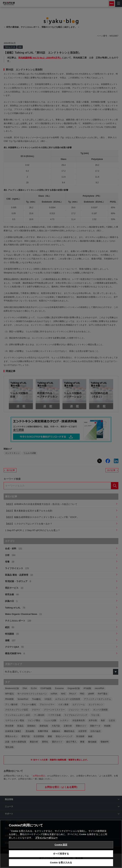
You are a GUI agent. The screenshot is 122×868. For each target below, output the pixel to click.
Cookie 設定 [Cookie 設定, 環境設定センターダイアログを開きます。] (61, 845)
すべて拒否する (61, 854)
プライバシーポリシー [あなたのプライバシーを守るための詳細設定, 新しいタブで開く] (46, 838)
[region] (61, 844)
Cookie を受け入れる (61, 863)
